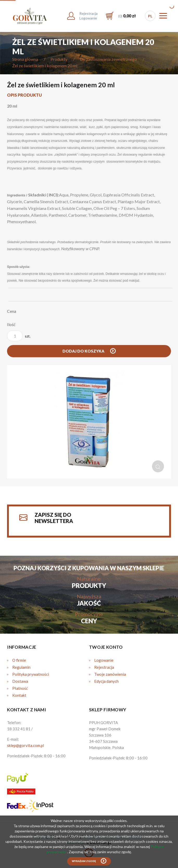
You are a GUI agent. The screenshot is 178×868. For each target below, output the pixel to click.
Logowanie (104, 660)
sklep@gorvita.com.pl (26, 745)
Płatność (20, 688)
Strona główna (25, 59)
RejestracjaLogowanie (88, 16)
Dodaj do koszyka (84, 351)
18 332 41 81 (19, 729)
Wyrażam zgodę (84, 861)
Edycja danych (106, 681)
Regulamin (21, 667)
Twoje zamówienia (110, 674)
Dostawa (20, 681)
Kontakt (19, 695)
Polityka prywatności (31, 674)
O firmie (19, 660)
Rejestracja (104, 667)
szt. (19, 336)
